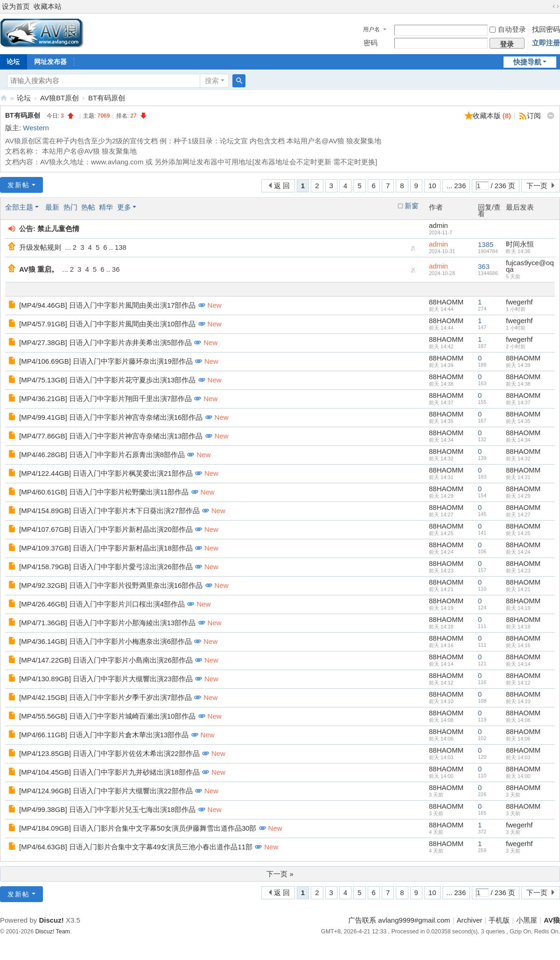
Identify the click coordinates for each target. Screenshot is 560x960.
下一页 (537, 186)
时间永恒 (520, 244)
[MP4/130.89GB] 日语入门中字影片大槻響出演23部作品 (106, 679)
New (215, 305)
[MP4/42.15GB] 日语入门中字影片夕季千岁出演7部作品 (105, 697)
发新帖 (19, 185)
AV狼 (4, 98)
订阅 (534, 116)
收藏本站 (48, 6)
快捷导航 (527, 62)
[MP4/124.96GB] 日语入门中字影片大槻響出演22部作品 (106, 791)
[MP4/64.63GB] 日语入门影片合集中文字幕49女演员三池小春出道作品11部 (136, 847)
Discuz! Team (53, 932)
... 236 (456, 186)
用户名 (371, 29)
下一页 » (280, 874)
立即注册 (546, 43)
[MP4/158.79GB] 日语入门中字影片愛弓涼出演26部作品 (106, 567)
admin (438, 225)
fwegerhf (519, 302)
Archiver (470, 920)
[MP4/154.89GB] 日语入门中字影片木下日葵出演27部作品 (109, 511)
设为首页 (16, 6)
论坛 (24, 98)
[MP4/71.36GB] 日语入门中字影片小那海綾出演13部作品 (107, 623)
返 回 (282, 186)
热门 (70, 207)
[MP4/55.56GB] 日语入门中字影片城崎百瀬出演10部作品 (107, 716)
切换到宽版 (556, 7)
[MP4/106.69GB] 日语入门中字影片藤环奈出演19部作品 (106, 361)
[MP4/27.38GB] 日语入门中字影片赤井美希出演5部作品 (105, 342)
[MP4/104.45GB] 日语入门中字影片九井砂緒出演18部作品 (109, 772)
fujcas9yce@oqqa (530, 266)
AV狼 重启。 (39, 269)
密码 (371, 43)
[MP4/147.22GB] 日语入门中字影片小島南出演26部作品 (106, 660)
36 (116, 269)
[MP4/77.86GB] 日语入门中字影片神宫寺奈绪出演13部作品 (111, 436)
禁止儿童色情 (58, 229)
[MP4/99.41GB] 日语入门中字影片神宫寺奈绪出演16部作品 (111, 417)
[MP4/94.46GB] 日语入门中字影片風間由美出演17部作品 (107, 305)
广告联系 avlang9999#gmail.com (399, 920)
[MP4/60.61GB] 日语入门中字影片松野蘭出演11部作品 (104, 492)
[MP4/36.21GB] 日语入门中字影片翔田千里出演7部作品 (105, 399)
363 (484, 266)
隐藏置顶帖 (413, 250)
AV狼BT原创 (59, 98)
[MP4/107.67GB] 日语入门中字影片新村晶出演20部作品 (106, 529)
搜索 (212, 81)
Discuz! (51, 920)
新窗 (412, 206)
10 (432, 186)
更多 (124, 207)
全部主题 (19, 207)
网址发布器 (50, 62)
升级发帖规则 (40, 247)
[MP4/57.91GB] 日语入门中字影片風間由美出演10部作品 (107, 324)
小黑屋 (527, 920)
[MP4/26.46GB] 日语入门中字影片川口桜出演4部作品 (102, 604)
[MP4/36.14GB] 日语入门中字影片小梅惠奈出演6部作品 (105, 641)
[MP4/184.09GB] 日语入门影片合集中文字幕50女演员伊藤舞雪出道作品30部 (138, 828)
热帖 (88, 207)
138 (121, 247)
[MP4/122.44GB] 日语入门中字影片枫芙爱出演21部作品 (106, 473)
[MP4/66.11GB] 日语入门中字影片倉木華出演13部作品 (104, 735)
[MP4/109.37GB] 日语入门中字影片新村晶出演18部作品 (106, 548)
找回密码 (546, 29)
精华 (106, 207)
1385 (486, 244)
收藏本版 (492, 116)
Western (36, 128)
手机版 (499, 920)
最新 (52, 207)
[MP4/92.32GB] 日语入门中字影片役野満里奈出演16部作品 (111, 585)
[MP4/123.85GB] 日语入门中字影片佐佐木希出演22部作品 (109, 753)
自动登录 (508, 29)
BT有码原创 (107, 98)
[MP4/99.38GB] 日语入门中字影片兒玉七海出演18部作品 (107, 809)
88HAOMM (446, 302)
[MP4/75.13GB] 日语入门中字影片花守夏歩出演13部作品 (107, 380)
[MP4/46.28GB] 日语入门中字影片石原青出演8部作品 (102, 455)
